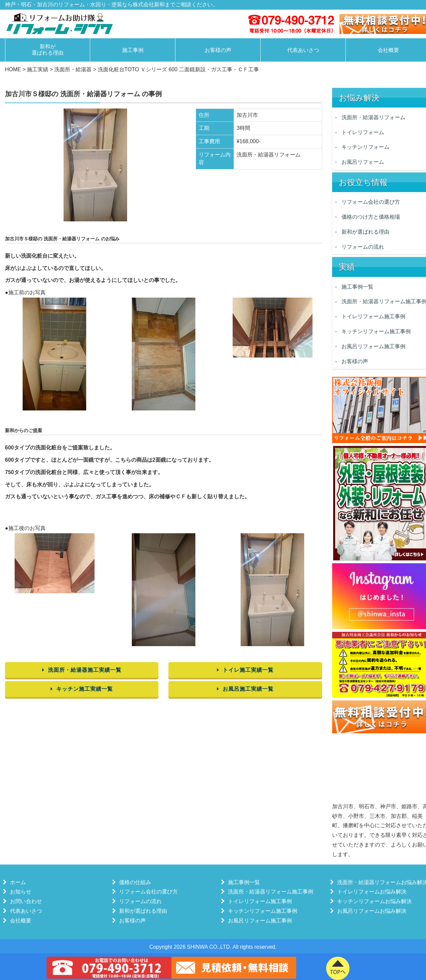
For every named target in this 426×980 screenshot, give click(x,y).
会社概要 (19, 921)
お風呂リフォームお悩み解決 (370, 911)
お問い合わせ (24, 901)
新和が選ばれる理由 (48, 50)
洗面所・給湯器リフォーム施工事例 (269, 892)
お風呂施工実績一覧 (245, 689)
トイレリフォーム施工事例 (258, 901)
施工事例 (133, 50)
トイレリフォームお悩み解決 (370, 892)
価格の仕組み (133, 882)
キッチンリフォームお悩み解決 (373, 901)
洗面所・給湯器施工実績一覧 (82, 670)
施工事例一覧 (242, 882)
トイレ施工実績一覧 (245, 670)
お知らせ (19, 892)
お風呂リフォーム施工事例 (258, 921)
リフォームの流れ (139, 901)
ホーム (16, 882)
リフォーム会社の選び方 (147, 892)
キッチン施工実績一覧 (82, 689)
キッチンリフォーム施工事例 (261, 911)
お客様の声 (218, 50)
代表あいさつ (303, 50)
